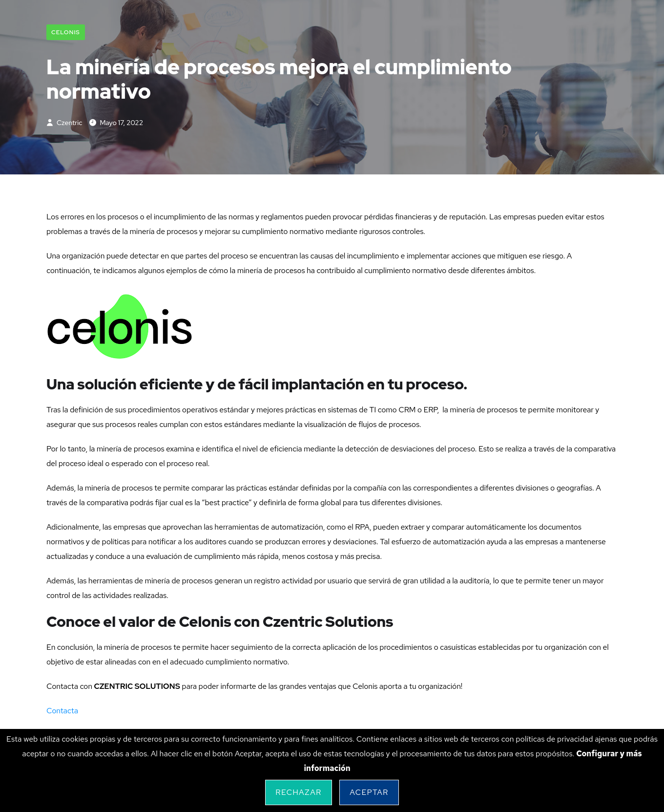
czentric (64, 123)
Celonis (66, 32)
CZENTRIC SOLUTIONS (137, 686)
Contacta (62, 711)
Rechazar (298, 792)
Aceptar (369, 792)
